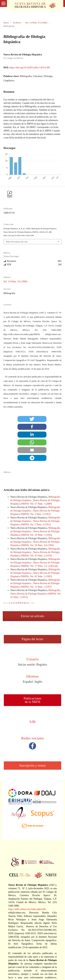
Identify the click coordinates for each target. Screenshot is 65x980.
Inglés (38, 682)
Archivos (17, 23)
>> (33, 603)
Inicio (6, 23)
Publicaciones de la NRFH (32, 700)
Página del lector (32, 639)
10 (25, 603)
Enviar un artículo (33, 616)
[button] (32, 419)
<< (5, 603)
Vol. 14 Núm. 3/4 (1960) (36, 23)
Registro (42, 665)
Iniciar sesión (26, 665)
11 (27, 603)
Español (28, 682)
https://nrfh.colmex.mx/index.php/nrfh (27, 909)
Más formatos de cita (17, 242)
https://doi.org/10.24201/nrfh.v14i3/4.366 (30, 68)
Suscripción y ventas (32, 766)
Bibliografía (55, 590)
